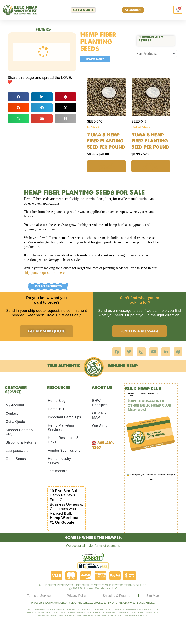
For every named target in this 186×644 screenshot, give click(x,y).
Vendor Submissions (64, 450)
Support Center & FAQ (19, 432)
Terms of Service (39, 595)
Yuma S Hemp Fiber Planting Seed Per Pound (150, 141)
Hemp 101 (56, 409)
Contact (12, 413)
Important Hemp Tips (64, 417)
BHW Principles (100, 403)
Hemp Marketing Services (61, 427)
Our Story (100, 426)
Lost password (17, 451)
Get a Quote (15, 422)
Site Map (153, 595)
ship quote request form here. (45, 273)
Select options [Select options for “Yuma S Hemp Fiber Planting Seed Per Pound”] (151, 166)
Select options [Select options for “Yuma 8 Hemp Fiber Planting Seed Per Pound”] (106, 166)
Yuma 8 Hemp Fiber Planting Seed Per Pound (106, 141)
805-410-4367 (103, 445)
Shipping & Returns (21, 442)
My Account (15, 405)
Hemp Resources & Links (63, 440)
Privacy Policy (77, 595)
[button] (18, 97)
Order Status (16, 459)
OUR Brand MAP (101, 415)
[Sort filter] (156, 54)
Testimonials (58, 471)
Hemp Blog (57, 401)
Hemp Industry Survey (59, 461)
